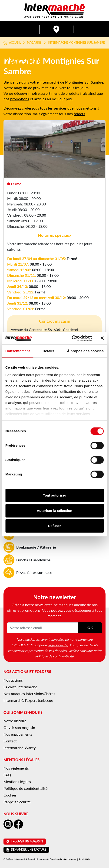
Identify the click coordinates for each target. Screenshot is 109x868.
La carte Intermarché (20, 687)
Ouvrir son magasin (19, 727)
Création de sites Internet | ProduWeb (70, 859)
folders (79, 114)
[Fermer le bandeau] (102, 338)
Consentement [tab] (18, 351)
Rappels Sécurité (17, 802)
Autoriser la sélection (54, 511)
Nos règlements (16, 768)
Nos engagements (18, 734)
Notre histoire (15, 721)
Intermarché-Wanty (20, 748)
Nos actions (13, 680)
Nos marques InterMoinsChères (29, 694)
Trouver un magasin (25, 841)
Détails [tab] (48, 351)
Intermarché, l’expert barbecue (28, 700)
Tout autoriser (55, 495)
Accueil (12, 43)
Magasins (34, 43)
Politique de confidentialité (54, 656)
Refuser (55, 526)
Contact (10, 741)
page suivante (57, 645)
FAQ (7, 775)
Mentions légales (17, 782)
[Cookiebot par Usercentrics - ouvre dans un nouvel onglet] (71, 338)
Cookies (10, 795)
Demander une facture (26, 850)
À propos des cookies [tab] (85, 351)
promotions (20, 99)
